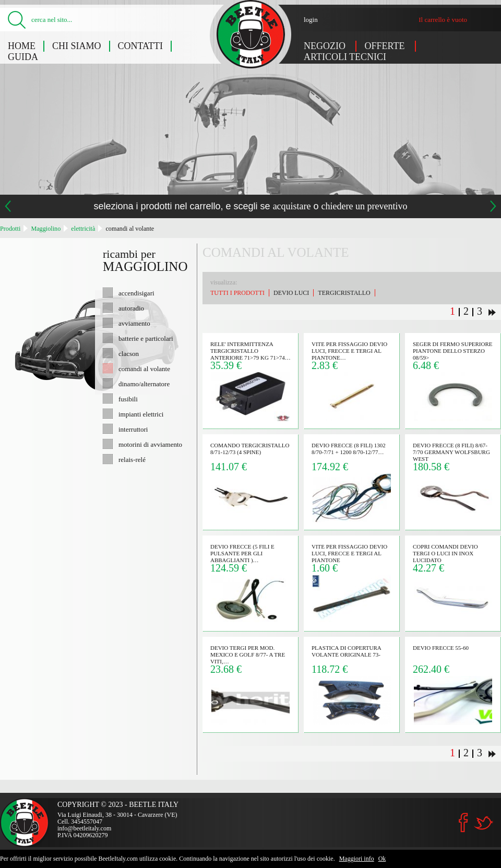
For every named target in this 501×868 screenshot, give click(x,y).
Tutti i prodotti (237, 293)
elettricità (83, 229)
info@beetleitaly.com (84, 828)
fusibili (128, 399)
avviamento (134, 323)
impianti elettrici (141, 414)
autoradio (131, 308)
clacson (129, 353)
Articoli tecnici (345, 57)
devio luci (291, 293)
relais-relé (132, 459)
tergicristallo (344, 293)
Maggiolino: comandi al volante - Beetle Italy (251, 34)
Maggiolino (46, 229)
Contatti (141, 46)
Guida (23, 57)
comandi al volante (130, 229)
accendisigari (136, 293)
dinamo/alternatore (144, 384)
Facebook (463, 823)
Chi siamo (77, 46)
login (311, 20)
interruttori (133, 429)
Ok (382, 859)
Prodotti (10, 229)
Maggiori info (357, 859)
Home (22, 46)
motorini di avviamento (150, 444)
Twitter (483, 823)
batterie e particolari (146, 338)
